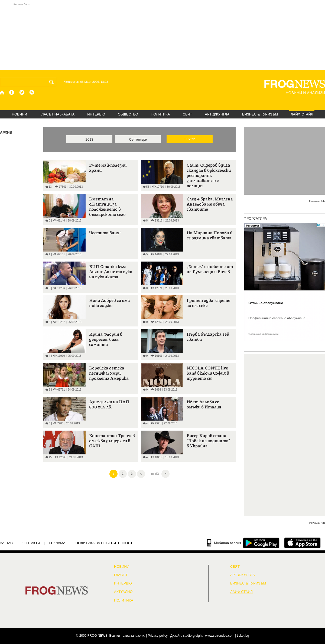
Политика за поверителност (104, 543)
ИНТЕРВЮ (96, 114)
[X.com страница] (22, 92)
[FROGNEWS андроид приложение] (261, 543)
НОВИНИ (19, 114)
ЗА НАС (6, 543)
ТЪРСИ (190, 139)
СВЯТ (188, 114)
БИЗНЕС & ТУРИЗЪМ (260, 114)
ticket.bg (243, 636)
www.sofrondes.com (220, 636)
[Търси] (53, 82)
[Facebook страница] (12, 92)
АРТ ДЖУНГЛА (217, 114)
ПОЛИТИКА (160, 114)
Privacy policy (158, 636)
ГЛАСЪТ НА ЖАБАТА (57, 114)
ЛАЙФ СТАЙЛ (302, 114)
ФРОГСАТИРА (255, 218)
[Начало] (2, 92)
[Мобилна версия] (224, 543)
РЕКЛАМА (57, 543)
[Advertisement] (162, 36)
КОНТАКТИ (31, 543)
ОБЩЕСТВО (128, 114)
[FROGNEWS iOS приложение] (302, 543)
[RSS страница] (32, 92)
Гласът (121, 575)
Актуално (123, 592)
